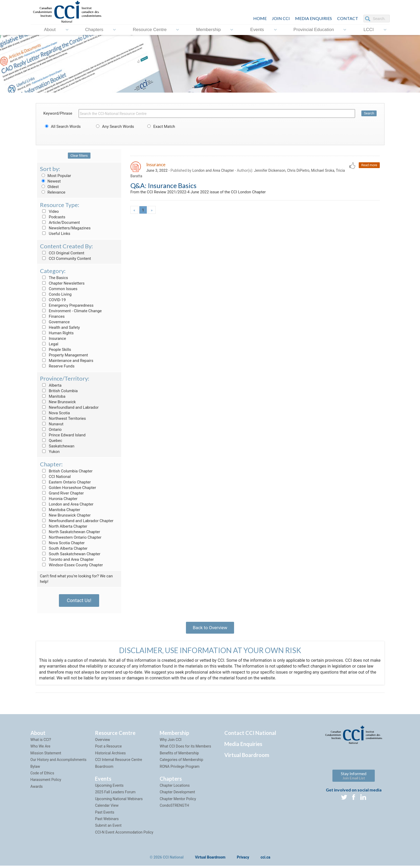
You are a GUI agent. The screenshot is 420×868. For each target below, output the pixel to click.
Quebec (51, 441)
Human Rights (57, 333)
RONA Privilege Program (179, 769)
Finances (52, 316)
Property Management (64, 355)
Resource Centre (150, 30)
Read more (369, 165)
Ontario (51, 430)
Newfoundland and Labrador (69, 407)
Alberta (51, 385)
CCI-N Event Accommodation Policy (124, 835)
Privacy (243, 860)
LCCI (369, 30)
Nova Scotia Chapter (62, 543)
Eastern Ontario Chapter (65, 482)
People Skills (56, 350)
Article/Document (60, 223)
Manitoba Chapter (60, 510)
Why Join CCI (171, 742)
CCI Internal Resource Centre (118, 762)
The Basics (54, 278)
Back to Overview (210, 629)
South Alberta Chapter (64, 548)
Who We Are (41, 749)
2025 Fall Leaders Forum (115, 794)
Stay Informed (354, 778)
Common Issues (59, 289)
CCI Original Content (62, 253)
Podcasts (53, 217)
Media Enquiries (313, 18)
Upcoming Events (109, 788)
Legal (49, 344)
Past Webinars (107, 821)
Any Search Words (114, 127)
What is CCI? (41, 742)
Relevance (53, 192)
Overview (102, 742)
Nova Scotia (55, 413)
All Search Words (62, 127)
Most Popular (55, 176)
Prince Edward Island (63, 435)
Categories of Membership (181, 762)
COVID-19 (53, 300)
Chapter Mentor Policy (178, 801)
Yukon (50, 452)
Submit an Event (108, 828)
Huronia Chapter (59, 499)
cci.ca (265, 860)
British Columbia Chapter (66, 471)
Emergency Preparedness (67, 305)
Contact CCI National (250, 735)
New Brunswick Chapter (65, 515)
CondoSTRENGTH (174, 808)
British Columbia (59, 391)
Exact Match (160, 127)
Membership (209, 30)
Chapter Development (177, 794)
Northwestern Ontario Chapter (71, 537)
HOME (260, 18)
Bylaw (35, 769)
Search (369, 113)
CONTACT (348, 18)
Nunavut (52, 424)
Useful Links (55, 234)
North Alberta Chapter (64, 526)
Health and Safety (60, 327)
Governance (55, 322)
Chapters (94, 30)
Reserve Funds (57, 366)
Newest (50, 181)
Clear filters (79, 156)
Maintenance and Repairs (67, 361)
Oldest (49, 187)
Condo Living (56, 294)
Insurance (53, 339)
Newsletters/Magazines (65, 228)
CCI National (55, 477)
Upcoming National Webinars (119, 801)
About (50, 30)
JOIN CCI (281, 18)
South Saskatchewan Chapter (70, 554)
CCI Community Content (65, 259)
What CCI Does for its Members (185, 749)
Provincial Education (314, 30)
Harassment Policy (46, 782)
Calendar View (107, 808)
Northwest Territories (63, 418)
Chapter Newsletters (62, 283)
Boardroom (104, 769)
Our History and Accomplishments (59, 762)
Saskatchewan (57, 446)
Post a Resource (108, 749)
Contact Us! (79, 600)
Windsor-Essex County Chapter (71, 565)
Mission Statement (46, 755)
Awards (37, 789)
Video (49, 211)
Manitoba (53, 396)
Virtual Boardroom (247, 757)
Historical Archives (110, 755)
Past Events (105, 814)
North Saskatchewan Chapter (70, 532)
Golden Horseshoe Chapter (68, 488)
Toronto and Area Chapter (67, 559)
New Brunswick (58, 402)
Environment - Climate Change (71, 311)
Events (257, 30)
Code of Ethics (42, 775)
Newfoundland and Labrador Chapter (77, 521)
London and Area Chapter (67, 504)
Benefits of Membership (179, 755)
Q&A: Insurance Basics (163, 186)
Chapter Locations (175, 788)
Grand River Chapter (62, 493)
